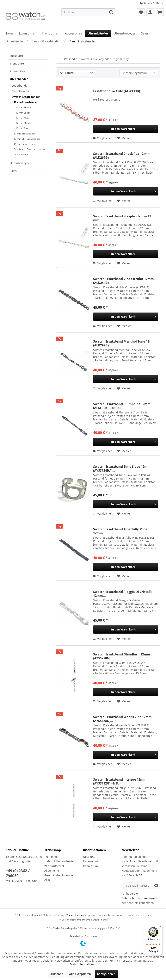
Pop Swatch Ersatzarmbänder (30, 149)
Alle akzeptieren (80, 974)
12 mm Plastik (23, 123)
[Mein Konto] (150, 12)
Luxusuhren (18, 56)
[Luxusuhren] (28, 33)
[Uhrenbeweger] (125, 33)
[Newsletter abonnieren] (156, 885)
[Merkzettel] (141, 12)
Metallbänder (21, 91)
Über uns (89, 857)
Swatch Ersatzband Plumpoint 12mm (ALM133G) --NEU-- (122, 406)
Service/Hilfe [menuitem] (150, 3)
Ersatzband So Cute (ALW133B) (117, 91)
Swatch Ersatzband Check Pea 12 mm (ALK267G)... (122, 156)
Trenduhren (18, 63)
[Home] (9, 33)
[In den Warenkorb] (126, 129)
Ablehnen (57, 974)
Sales (13, 171)
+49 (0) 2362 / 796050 (18, 873)
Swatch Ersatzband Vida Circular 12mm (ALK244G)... (123, 281)
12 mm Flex (22, 128)
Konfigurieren (106, 974)
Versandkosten (74, 915)
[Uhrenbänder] (98, 33)
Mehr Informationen (83, 964)
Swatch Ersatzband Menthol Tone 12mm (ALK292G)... (124, 343)
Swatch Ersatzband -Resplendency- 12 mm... (122, 218)
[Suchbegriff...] (88, 12)
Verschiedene (21, 155)
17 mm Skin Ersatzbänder (28, 139)
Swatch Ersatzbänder (26, 97)
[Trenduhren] (51, 33)
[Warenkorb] (160, 12)
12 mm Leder (23, 113)
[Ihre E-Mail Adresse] (137, 885)
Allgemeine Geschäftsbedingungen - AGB (60, 875)
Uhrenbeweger (20, 163)
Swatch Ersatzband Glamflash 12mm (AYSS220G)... (122, 656)
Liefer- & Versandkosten (60, 861)
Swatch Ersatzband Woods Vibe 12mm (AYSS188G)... (122, 719)
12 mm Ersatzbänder (26, 102)
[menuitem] (88, 14)
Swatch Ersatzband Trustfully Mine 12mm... (120, 531)
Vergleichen (103, 138)
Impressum (90, 866)
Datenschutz (91, 861)
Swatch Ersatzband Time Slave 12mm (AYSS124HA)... (122, 468)
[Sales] (145, 33)
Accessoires (17, 71)
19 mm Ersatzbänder (25, 144)
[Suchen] (111, 12)
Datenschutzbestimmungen (140, 898)
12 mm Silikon (23, 107)
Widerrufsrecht (54, 866)
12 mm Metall (23, 118)
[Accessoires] (74, 33)
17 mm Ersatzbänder (25, 134)
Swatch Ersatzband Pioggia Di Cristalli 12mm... (122, 594)
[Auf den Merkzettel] (124, 138)
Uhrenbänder (19, 79)
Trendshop (51, 857)
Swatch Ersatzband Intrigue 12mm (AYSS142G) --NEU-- (120, 781)
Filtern (67, 73)
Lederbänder (20, 86)
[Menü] (160, 927)
